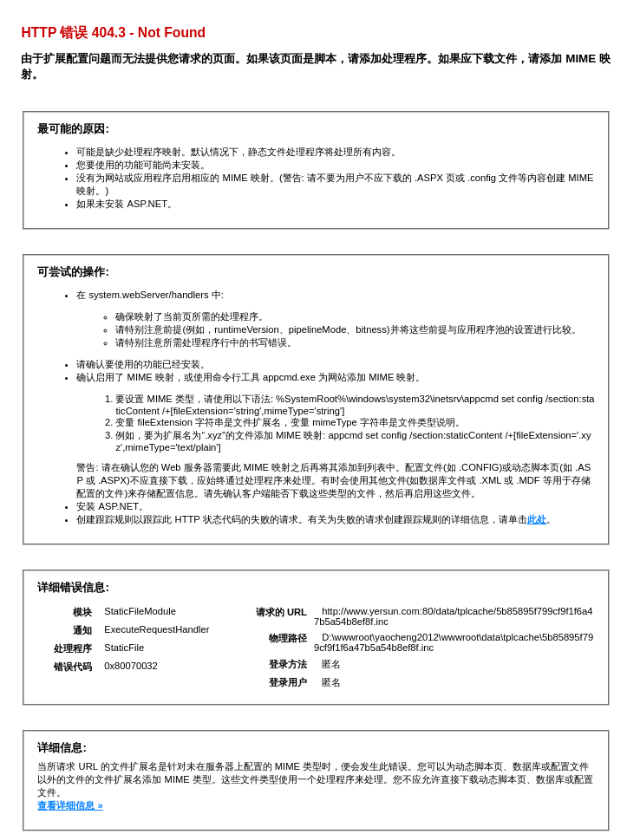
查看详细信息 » (70, 805)
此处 (537, 519)
